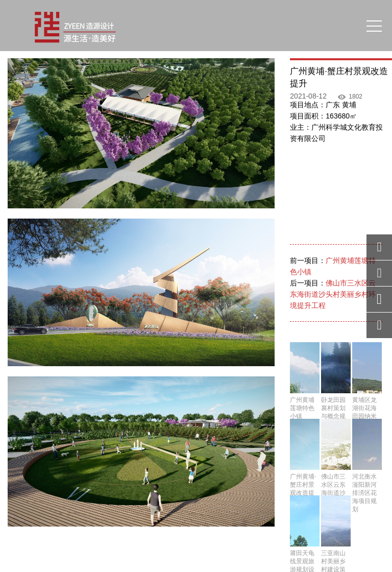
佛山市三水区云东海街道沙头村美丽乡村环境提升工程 (333, 294)
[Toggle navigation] (374, 26)
